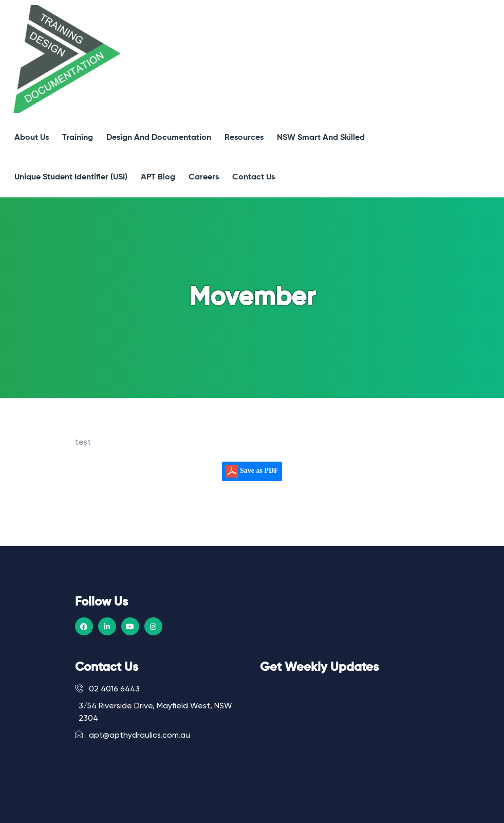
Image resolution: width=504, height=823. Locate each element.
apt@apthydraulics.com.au (133, 735)
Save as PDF (252, 471)
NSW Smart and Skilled (321, 138)
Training (78, 138)
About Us (32, 138)
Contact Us (254, 177)
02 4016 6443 (107, 689)
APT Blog (158, 177)
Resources (244, 138)
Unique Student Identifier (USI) (71, 177)
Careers (204, 177)
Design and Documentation (159, 138)
